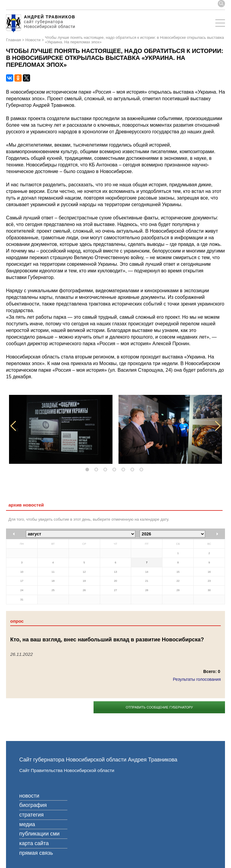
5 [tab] (125, 470)
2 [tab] (97, 470)
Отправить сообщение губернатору (159, 707)
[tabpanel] (61, 429)
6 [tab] (134, 470)
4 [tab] (115, 470)
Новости (33, 40)
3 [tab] (106, 470)
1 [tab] (88, 470)
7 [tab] (143, 470)
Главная (13, 40)
